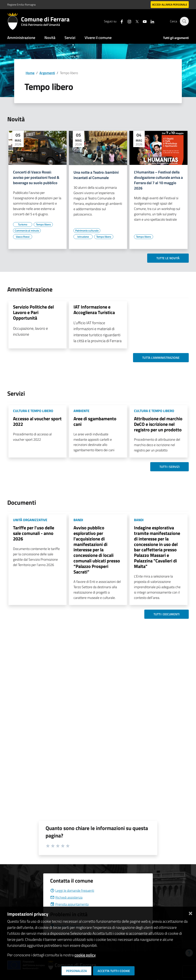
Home (30, 73)
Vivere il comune (98, 38)
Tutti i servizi (169, 467)
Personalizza (76, 971)
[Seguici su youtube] (143, 21)
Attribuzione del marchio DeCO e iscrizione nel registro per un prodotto (158, 424)
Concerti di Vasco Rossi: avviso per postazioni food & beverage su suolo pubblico (36, 177)
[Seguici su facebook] (120, 21)
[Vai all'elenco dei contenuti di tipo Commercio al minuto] (27, 231)
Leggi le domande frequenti (72, 891)
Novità (50, 38)
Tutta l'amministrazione (161, 358)
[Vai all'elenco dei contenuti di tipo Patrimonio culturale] (87, 231)
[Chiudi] (190, 912)
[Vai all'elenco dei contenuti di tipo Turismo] (23, 224)
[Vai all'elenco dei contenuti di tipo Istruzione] (83, 237)
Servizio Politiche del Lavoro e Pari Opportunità (33, 312)
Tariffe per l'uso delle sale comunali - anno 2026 (34, 533)
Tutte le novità (168, 258)
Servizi (70, 38)
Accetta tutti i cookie (114, 971)
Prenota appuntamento (69, 904)
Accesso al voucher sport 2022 (37, 421)
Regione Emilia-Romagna (21, 4)
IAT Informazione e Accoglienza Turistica (94, 310)
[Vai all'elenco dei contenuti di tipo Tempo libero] (43, 224)
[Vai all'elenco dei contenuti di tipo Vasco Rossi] (23, 237)
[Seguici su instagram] (127, 21)
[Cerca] (184, 21)
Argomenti (47, 73)
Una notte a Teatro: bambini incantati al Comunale (96, 175)
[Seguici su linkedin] (150, 21)
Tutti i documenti (167, 614)
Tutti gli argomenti (176, 38)
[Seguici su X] (135, 21)
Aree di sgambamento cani (95, 421)
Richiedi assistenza (66, 897)
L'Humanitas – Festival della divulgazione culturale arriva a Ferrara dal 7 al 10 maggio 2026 (158, 180)
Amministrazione (21, 38)
